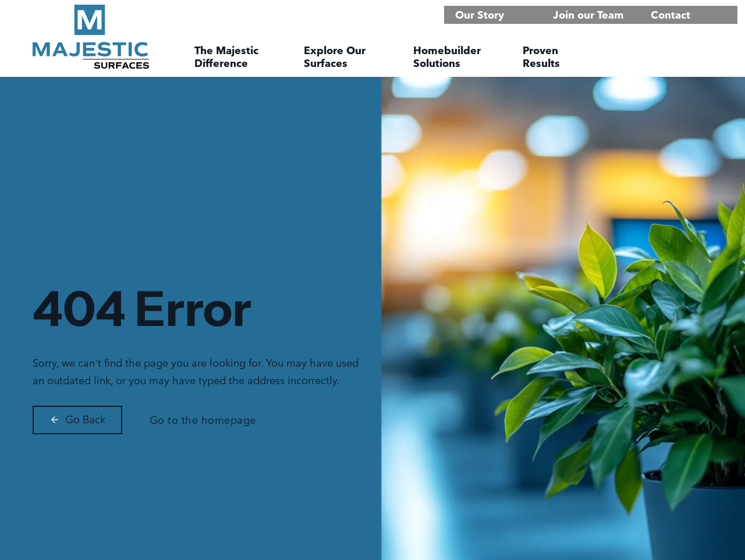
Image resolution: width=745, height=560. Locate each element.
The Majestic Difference (226, 57)
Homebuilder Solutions (447, 57)
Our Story (480, 15)
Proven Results (541, 57)
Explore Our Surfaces (335, 57)
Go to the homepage (203, 420)
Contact (670, 15)
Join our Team (588, 15)
